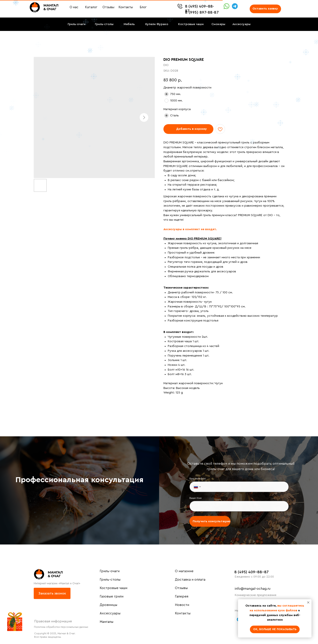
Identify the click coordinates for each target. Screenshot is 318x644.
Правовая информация (53, 621)
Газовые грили (112, 596)
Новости (182, 605)
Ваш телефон (199, 480)
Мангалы (106, 622)
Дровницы (108, 605)
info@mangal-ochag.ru (253, 589)
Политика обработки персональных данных (61, 627)
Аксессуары (110, 613)
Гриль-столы (110, 580)
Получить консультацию (212, 521)
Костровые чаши (113, 588)
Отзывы (181, 588)
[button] (265, 9)
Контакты (183, 613)
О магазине (184, 571)
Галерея (182, 596)
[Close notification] (308, 602)
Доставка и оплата (190, 580)
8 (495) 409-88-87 (252, 572)
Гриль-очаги (110, 571)
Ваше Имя (197, 498)
